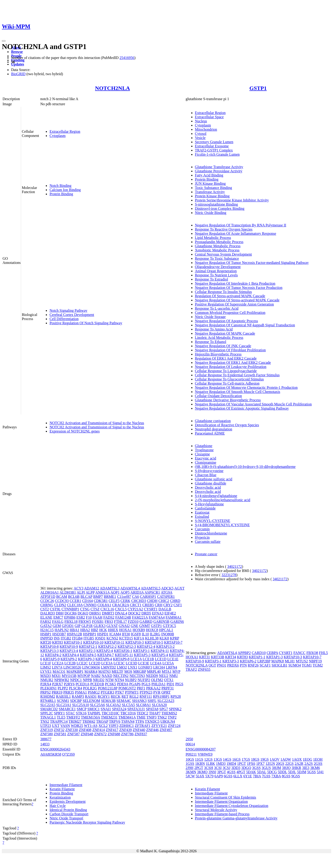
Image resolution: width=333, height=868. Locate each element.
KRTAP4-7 (106, 655)
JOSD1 (100, 638)
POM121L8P (108, 688)
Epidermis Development (68, 802)
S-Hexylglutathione (209, 504)
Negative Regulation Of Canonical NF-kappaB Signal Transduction (245, 325)
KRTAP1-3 (274, 657)
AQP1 (115, 592)
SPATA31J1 (136, 709)
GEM (57, 626)
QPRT (166, 692)
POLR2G (90, 688)
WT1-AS (91, 726)
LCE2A (58, 663)
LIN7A (57, 667)
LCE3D (132, 663)
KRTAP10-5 (154, 642)
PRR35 (69, 692)
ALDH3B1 (68, 592)
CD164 (87, 601)
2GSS (318, 764)
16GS (236, 759)
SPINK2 (175, 709)
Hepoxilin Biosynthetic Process (218, 354)
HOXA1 (125, 630)
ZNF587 (74, 734)
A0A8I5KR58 (51, 754)
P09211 (191, 754)
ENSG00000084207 (201, 749)
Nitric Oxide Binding (211, 213)
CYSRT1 (151, 609)
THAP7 (155, 713)
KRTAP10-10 (93, 642)
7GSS (266, 776)
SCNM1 (63, 701)
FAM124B (123, 617)
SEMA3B (108, 701)
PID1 (170, 684)
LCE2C (82, 663)
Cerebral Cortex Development (72, 315)
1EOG (307, 759)
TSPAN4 (128, 721)
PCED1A (83, 684)
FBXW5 (85, 622)
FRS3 (109, 622)
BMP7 (98, 597)
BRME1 (110, 597)
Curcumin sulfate (208, 542)
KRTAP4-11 (160, 651)
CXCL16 (107, 609)
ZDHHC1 (127, 726)
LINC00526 (72, 667)
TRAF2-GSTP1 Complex (214, 150)
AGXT (179, 588)
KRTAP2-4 (105, 651)
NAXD (107, 676)
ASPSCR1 (152, 592)
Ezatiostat (202, 512)
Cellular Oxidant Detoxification (219, 396)
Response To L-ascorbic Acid (217, 308)
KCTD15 (126, 638)
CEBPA (272, 653)
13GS (218, 759)
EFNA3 (158, 613)
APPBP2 (244, 653)
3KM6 (315, 768)
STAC (70, 713)
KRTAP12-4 (146, 647)
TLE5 (61, 717)
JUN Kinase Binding (210, 184)
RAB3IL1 (63, 697)
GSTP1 (258, 88)
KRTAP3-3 (231, 661)
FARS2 (46, 622)
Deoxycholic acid (208, 487)
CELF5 (114, 601)
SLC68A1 (143, 705)
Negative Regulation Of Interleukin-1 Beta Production (235, 283)
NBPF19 (315, 661)
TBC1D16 (128, 713)
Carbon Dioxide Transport (69, 814)
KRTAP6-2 (248, 661)
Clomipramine (206, 462)
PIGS (179, 684)
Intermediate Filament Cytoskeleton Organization (232, 806)
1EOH (318, 759)
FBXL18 (71, 622)
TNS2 (45, 721)
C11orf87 (124, 597)
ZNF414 (99, 730)
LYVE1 (46, 672)
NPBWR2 (62, 680)
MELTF (117, 672)
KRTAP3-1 (142, 651)
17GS (246, 759)
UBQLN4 (168, 721)
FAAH (97, 617)
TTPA (140, 721)
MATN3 (104, 672)
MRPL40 (154, 672)
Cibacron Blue (206, 475)
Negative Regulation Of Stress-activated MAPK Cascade (237, 300)
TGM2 (318, 665)
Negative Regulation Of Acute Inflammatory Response (236, 233)
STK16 (81, 713)
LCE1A (136, 659)
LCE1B (148, 659)
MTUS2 (302, 661)
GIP (78, 626)
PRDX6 (233, 665)
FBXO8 (312, 653)
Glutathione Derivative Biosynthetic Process (228, 400)
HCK (103, 630)
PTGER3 (107, 692)
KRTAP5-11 (124, 655)
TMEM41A (127, 717)
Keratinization (60, 797)
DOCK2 (134, 613)
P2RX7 (57, 684)
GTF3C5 (169, 626)
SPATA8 (152, 709)
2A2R (299, 764)
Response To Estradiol (211, 279)
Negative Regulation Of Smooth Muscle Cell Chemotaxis (238, 392)
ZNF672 (100, 734)
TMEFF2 (73, 717)
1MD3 (221, 764)
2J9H (190, 768)
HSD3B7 (59, 634)
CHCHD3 (139, 601)
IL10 (145, 634)
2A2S (308, 764)
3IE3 (306, 768)
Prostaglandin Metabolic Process (219, 242)
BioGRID (18, 74)
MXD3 (45, 676)
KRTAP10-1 (73, 642)
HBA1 (74, 630)
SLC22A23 (166, 701)
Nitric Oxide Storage (210, 317)
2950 (189, 739)
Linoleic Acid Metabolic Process (219, 338)
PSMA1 (81, 692)
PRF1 (141, 688)
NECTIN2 (121, 676)
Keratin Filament (62, 789)
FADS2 (109, 617)
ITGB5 (89, 638)
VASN (65, 726)
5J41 (320, 772)
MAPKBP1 (75, 672)
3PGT (222, 772)
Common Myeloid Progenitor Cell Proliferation (230, 313)
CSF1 (178, 605)
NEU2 (164, 676)
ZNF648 (87, 734)
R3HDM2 (48, 697)
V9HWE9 (205, 754)
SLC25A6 (97, 705)
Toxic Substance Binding (214, 188)
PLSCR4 (76, 688)
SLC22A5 (48, 705)
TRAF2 (191, 669)
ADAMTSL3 (110, 588)
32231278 (229, 575)
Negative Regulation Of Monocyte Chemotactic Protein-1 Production (246, 388)
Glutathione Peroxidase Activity (219, 171)
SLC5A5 (128, 705)
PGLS (146, 684)
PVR (157, 692)
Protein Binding (61, 194)
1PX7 (260, 764)
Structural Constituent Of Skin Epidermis (226, 797)
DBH (60, 613)
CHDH (152, 601)
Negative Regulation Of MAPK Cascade (225, 333)
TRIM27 (75, 721)
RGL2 (134, 697)
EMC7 (58, 617)
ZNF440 (139, 730)
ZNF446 (152, 730)
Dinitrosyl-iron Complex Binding (220, 209)
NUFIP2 (144, 680)
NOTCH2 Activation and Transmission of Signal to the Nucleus (97, 423)
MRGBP (140, 672)
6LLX (238, 776)
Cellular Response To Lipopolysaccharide (226, 371)
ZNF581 (60, 734)
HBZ (95, 630)
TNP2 (172, 717)
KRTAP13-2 (165, 647)
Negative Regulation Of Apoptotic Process (227, 321)
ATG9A (166, 592)
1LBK (210, 764)
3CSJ (226, 768)
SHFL (152, 701)
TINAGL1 (48, 717)
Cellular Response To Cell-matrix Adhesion (227, 383)
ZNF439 (126, 730)
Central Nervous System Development (224, 254)
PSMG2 (94, 692)
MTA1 (166, 672)
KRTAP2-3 (87, 651)
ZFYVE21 (159, 726)
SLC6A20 (159, 705)
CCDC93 (62, 601)
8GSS (286, 776)
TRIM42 (89, 721)
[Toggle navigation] (4, 41)
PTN (243, 665)
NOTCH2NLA (113, 88)
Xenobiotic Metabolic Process (217, 250)
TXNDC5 (152, 721)
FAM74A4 (157, 617)
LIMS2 (46, 667)
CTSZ (95, 609)
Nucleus (201, 121)
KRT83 (57, 642)
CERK (125, 601)
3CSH (208, 768)
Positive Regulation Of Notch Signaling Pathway (86, 323)
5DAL (262, 772)
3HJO (286, 768)
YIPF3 (113, 726)
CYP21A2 (135, 609)
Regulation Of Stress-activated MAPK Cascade (230, 296)
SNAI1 (106, 709)
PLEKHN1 (48, 688)
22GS (290, 764)
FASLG (58, 622)
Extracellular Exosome (212, 146)
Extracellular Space (209, 117)
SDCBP (76, 701)
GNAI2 (124, 626)
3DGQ (246, 768)
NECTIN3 (137, 676)
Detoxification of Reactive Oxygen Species (227, 425)
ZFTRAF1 (143, 726)
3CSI (218, 768)
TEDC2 (142, 713)
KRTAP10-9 (69, 647)
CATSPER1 (166, 597)
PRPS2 (45, 692)
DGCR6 (71, 613)
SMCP (82, 709)
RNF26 (253, 665)
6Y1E (248, 776)
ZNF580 (46, 734)
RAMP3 (78, 697)
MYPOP (84, 676)
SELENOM (91, 701)
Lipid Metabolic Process (213, 238)
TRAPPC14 (59, 721)
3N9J (212, 772)
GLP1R (87, 626)
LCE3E (144, 663)
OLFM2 (157, 680)
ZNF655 (204, 669)
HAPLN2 (62, 630)
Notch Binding (60, 186)
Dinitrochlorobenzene (211, 533)
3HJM (276, 768)
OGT (212, 665)
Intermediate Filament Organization (221, 802)
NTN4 (119, 680)
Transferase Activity (210, 192)
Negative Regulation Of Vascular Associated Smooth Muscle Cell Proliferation (253, 404)
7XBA (276, 776)
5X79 (210, 776)
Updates (18, 64)
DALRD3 (48, 613)
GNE (134, 626)
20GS (280, 764)
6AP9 (219, 776)
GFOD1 (68, 626)
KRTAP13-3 (49, 651)
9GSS (296, 776)
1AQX (297, 759)
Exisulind (202, 517)
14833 (45, 744)
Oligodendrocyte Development (218, 267)
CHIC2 (164, 601)
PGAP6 (135, 684)
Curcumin (202, 529)
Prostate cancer (206, 554)
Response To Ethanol (211, 342)
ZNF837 (141, 734)
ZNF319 (46, 730)
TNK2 (162, 717)
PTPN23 (146, 692)
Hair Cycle (58, 806)
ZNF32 (59, 730)
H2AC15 (47, 630)
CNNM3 (90, 605)
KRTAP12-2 (108, 647)
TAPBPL (94, 713)
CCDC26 (47, 601)
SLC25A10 (81, 705)
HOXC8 (152, 630)
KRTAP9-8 (121, 659)
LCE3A (107, 663)
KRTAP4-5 (88, 655)
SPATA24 (119, 709)
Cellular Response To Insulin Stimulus (224, 292)
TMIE (141, 717)
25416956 (127, 58)
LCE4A (156, 663)
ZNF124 (174, 726)
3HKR (296, 768)
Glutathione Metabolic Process (218, 246)
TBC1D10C (110, 713)
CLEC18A (75, 605)
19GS (265, 759)
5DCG (272, 772)
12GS (208, 759)
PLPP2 (63, 688)
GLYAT (112, 626)
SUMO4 (295, 665)
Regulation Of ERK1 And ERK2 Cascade (226, 358)
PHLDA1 (159, 684)
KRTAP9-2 (69, 659)
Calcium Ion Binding (65, 190)
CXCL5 (121, 609)
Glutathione (204, 446)
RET (125, 697)
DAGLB (165, 609)
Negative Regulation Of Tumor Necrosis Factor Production (239, 288)
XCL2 (103, 726)
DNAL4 (121, 613)
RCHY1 (104, 697)
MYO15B (69, 676)
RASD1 (91, 697)
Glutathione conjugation (213, 421)
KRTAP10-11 (114, 642)
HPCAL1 (166, 630)
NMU (174, 676)
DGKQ (83, 613)
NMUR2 (47, 680)
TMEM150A (91, 717)
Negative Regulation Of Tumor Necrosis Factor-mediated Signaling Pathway (252, 263)
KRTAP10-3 (135, 642)
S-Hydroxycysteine (209, 471)
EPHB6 (70, 617)
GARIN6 (177, 622)
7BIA (257, 776)
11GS (199, 759)
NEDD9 (152, 676)
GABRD (146, 622)
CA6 (136, 597)
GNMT (145, 626)
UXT (56, 726)
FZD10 (133, 622)
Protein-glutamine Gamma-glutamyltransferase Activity (236, 818)
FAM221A (140, 617)
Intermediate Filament (66, 785)
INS (57, 638)
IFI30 (126, 634)
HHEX (113, 630)
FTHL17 (120, 622)
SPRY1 (59, 713)
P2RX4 (46, 684)
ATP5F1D (48, 597)
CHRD (175, 601)
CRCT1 (136, 605)
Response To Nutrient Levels (216, 275)
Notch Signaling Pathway (68, 310)
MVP (176, 672)
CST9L (55, 609)
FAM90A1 (174, 617)
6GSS (228, 776)
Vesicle (200, 138)
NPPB (87, 680)
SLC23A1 (64, 705)
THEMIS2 (169, 713)
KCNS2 (112, 638)
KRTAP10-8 (49, 647)
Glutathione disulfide (211, 483)
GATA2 (46, 626)
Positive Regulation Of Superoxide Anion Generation (234, 304)
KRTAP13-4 (69, 651)
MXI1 (56, 676)
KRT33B (218, 657)
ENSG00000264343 (55, 749)
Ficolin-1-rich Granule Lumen (217, 154)
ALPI (81, 592)
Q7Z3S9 (68, 754)
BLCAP (86, 597)
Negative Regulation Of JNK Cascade (223, 346)
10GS (190, 759)
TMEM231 (109, 717)
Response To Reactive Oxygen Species (224, 229)
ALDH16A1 (49, 592)
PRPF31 (168, 688)
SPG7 (164, 709)
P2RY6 (69, 684)
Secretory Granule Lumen (214, 142)
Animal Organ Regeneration (216, 271)
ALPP (90, 592)
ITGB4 (77, 638)
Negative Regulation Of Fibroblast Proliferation (230, 350)
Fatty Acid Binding (209, 175)
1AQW (286, 759)
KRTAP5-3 (142, 655)
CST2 (45, 609)
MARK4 (91, 672)
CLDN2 (60, 605)
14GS (227, 759)
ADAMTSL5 (150, 588)
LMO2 (122, 667)
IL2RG (155, 634)
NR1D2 (99, 680)
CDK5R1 (101, 601)
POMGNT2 (127, 688)
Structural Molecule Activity (216, 810)
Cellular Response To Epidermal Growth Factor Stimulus (237, 375)
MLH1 (290, 661)
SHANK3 (139, 701)
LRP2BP (264, 661)
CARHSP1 (148, 597)
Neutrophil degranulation (214, 429)
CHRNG (47, 605)
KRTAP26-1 (123, 651)
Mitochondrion (206, 129)
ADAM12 (92, 588)
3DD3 (236, 768)
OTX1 (169, 680)
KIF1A (139, 638)
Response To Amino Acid (214, 329)
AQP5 (125, 592)
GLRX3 (100, 626)
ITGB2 (66, 638)
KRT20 (46, 642)
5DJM (302, 772)
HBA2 (85, 630)
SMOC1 (94, 709)
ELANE (46, 617)
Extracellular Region (65, 131)
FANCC (299, 653)
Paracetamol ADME (210, 433)
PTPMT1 (132, 692)
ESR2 (81, 617)
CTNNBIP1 (70, 609)
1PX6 (251, 764)
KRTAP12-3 (127, 647)
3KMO (202, 772)
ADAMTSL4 (130, 588)
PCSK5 (111, 684)
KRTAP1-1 (257, 657)
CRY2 (168, 605)
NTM (110, 680)
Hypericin (202, 537)
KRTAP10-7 (173, 642)
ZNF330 (72, 730)
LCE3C (119, 663)
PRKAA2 (153, 688)
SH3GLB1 (279, 665)
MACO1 (59, 672)
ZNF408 (85, 730)
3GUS (266, 768)
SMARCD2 (49, 709)
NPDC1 (76, 680)
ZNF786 (127, 734)
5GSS (311, 772)
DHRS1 (95, 613)
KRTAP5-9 (51, 659)
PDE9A (123, 684)
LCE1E (173, 659)
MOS (128, 672)
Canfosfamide (205, 508)
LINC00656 (91, 667)
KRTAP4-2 (53, 655)
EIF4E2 (170, 613)
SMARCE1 (67, 709)
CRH (159, 605)
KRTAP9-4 (104, 659)
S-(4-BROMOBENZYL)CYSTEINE (222, 525)
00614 (190, 744)
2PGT (199, 768)
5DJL (292, 772)
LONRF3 (145, 667)
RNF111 (146, 697)
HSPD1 (103, 634)
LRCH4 (159, 667)
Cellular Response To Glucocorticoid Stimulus (229, 379)
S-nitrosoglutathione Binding (216, 204)
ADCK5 (167, 588)
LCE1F (46, 663)
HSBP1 (46, 634)
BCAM (62, 597)
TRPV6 (115, 721)
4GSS (231, 772)
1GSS (190, 764)
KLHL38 (152, 638)
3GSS (256, 768)
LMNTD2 (108, 667)
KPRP (174, 638)
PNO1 (222, 665)
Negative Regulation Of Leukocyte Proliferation (231, 367)
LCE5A (168, 663)
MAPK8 (277, 661)
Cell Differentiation (64, 319)
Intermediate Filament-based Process (222, 814)
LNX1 (133, 667)
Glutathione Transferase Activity (219, 167)
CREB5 (148, 605)
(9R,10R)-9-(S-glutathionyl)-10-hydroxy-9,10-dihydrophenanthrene (245, 467)
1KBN (200, 764)
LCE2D (95, 663)
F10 (89, 617)
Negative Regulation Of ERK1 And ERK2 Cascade (233, 363)
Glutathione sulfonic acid (214, 479)
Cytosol (201, 134)
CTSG (85, 609)
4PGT (241, 772)
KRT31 (205, 657)
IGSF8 (136, 634)
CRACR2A (121, 605)
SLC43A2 (113, 705)
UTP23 (46, 726)
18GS (255, 759)
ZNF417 (112, 730)
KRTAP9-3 (86, 659)
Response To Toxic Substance (217, 258)
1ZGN (270, 764)
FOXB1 (98, 622)
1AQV (274, 759)
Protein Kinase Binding (212, 196)
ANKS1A (102, 592)
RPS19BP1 (161, 697)
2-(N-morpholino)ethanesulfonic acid (223, 500)
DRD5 (146, 613)
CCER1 (75, 601)
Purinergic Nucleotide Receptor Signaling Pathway (87, 822)
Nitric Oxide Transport (66, 818)
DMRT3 (108, 613)
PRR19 (57, 692)
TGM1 (307, 665)
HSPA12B (74, 634)
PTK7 (120, 692)
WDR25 (77, 726)
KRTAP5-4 (160, 655)
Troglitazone (204, 450)
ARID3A (137, 592)
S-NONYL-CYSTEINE (213, 521)
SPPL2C (47, 713)
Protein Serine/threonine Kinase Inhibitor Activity (232, 200)
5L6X (200, 776)
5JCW (190, 776)
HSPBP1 (90, 634)
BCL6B (74, 597)
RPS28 (176, 697)
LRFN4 (171, 667)
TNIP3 (151, 717)
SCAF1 (265, 665)
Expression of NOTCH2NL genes (75, 431)
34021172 (235, 567)
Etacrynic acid (206, 458)
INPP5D (46, 638)
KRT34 (231, 657)
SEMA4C (124, 701)
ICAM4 (115, 634)
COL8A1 (104, 605)
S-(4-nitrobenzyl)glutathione (216, 496)
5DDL (282, 772)
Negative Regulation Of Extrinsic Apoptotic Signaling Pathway (242, 408)
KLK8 (164, 638)
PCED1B (97, 684)
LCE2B (70, 663)
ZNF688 (114, 734)
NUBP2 (131, 680)
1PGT (241, 764)
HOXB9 (139, 630)
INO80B (168, 634)
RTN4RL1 (48, 701)
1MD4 (231, 764)
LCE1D (161, 659)
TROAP (102, 721)
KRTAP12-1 (88, 647)
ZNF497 (166, 730)
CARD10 (259, 653)
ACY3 (79, 588)
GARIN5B (161, 622)
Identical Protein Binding (68, 810)
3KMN (191, 772)
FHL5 (324, 653)
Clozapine (202, 454)
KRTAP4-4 (71, 655)
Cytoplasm (57, 136)
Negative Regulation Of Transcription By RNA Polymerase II (241, 225)
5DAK (251, 772)
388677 (46, 739)
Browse (17, 52)
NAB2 (96, 676)
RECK (116, 697)
